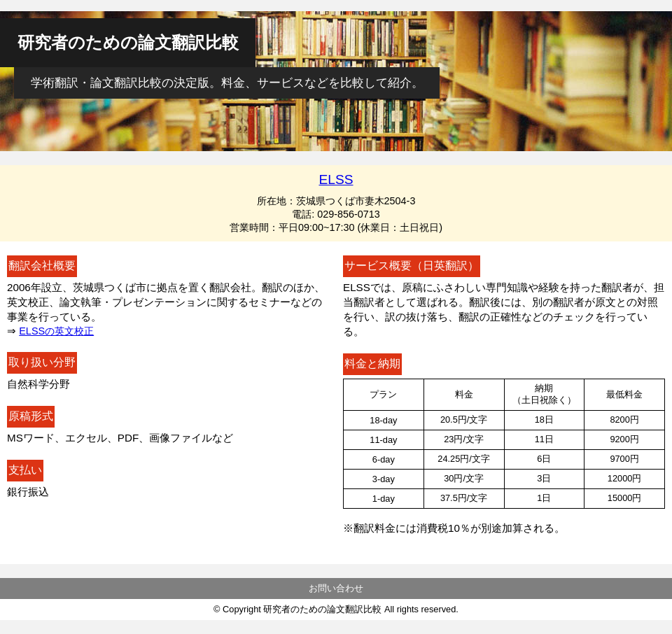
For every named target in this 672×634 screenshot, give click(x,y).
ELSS (336, 179)
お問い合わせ (336, 588)
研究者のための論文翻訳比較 (128, 42)
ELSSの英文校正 (56, 331)
